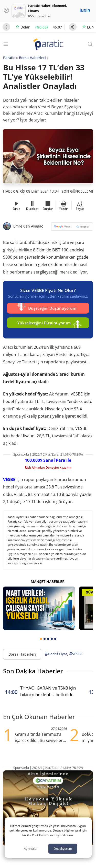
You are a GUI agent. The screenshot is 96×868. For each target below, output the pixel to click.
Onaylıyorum (63, 849)
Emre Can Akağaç (28, 226)
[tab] (41, 639)
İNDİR (85, 11)
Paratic (9, 58)
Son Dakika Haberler (33, 671)
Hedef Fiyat (56, 654)
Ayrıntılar (31, 848)
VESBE (9, 479)
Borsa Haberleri (32, 58)
